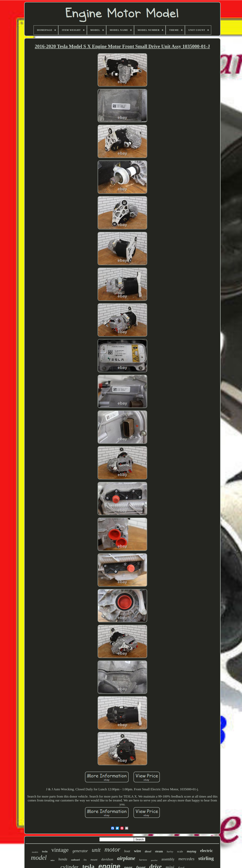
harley (170, 852)
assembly (168, 859)
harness (143, 860)
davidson (107, 859)
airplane (126, 858)
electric (206, 851)
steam (159, 851)
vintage (60, 850)
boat (127, 851)
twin (45, 851)
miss (52, 860)
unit (96, 850)
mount (94, 860)
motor (112, 849)
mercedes (186, 859)
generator (80, 851)
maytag (192, 851)
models (35, 852)
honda (63, 859)
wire (138, 851)
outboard (76, 860)
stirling (206, 858)
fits (85, 860)
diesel (148, 852)
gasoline (154, 860)
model (39, 858)
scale (180, 851)
